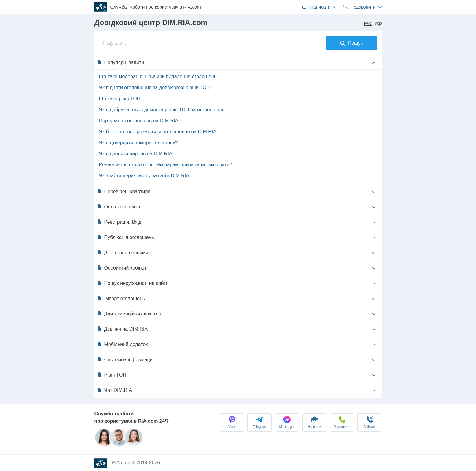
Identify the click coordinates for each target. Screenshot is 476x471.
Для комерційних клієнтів (129, 314)
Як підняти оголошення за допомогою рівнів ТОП (155, 88)
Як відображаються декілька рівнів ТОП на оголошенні (161, 110)
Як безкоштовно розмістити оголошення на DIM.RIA (158, 132)
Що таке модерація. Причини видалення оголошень (158, 77)
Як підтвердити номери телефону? (138, 143)
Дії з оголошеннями (123, 252)
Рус (368, 23)
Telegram (259, 422)
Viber (232, 422)
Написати (314, 422)
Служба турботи (156, 7)
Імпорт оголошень (121, 298)
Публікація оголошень (126, 237)
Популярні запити (121, 62)
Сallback (369, 422)
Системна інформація (126, 359)
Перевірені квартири (124, 191)
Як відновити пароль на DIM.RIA (136, 154)
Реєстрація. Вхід (120, 222)
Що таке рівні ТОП (120, 99)
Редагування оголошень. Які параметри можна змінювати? (166, 165)
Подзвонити (342, 422)
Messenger (287, 422)
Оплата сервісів (119, 207)
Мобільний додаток (123, 344)
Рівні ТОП (112, 375)
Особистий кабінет (122, 268)
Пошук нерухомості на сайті (132, 283)
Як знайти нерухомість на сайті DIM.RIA (144, 176)
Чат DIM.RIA (115, 390)
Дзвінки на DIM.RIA (123, 329)
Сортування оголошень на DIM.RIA (139, 121)
